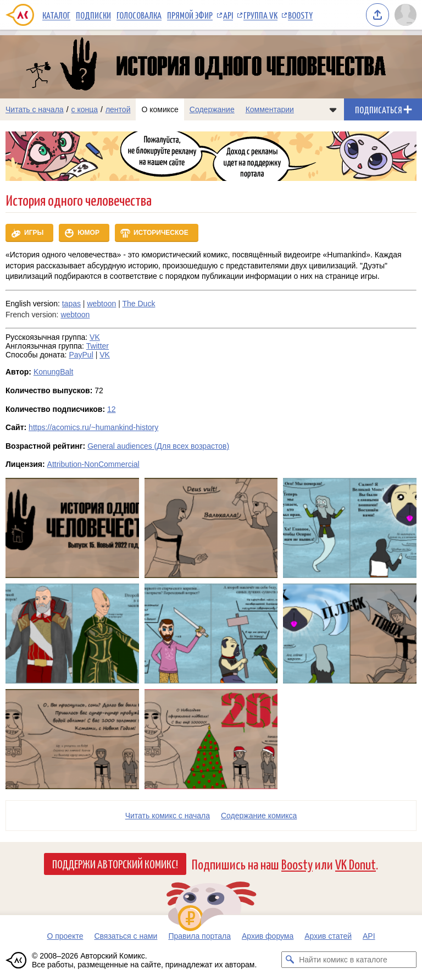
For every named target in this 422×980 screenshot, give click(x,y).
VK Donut (356, 864)
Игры (34, 233)
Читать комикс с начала (168, 816)
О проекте (65, 936)
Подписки (93, 15)
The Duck (139, 304)
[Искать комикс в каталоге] (290, 960)
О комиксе (160, 109)
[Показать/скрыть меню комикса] (333, 109)
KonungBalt (53, 372)
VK (95, 337)
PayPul (81, 355)
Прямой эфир (190, 15)
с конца (85, 109)
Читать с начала (35, 109)
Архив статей (328, 936)
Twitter (98, 346)
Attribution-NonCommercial (93, 464)
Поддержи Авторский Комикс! (115, 863)
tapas (71, 304)
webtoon (101, 304)
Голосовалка (139, 15)
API (228, 15)
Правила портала (199, 936)
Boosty (300, 15)
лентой (118, 109)
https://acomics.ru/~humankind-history (93, 427)
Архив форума (268, 936)
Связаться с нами (126, 936)
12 (112, 409)
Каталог (56, 15)
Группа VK (260, 15)
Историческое (161, 233)
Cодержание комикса (259, 816)
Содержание (212, 109)
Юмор (88, 233)
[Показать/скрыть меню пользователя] (406, 15)
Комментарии (270, 109)
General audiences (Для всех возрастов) (158, 446)
